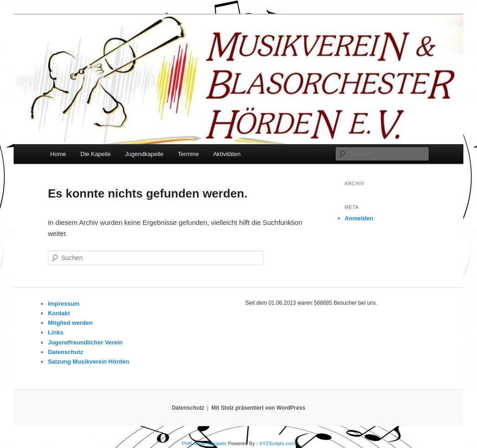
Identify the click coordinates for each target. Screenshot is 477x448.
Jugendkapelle (144, 154)
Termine (188, 154)
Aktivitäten (227, 154)
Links (56, 332)
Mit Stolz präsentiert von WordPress (258, 408)
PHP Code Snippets (204, 443)
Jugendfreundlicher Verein (85, 342)
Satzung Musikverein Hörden (88, 362)
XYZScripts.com (277, 443)
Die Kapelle (96, 154)
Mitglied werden (70, 323)
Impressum (64, 304)
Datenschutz (65, 352)
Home (58, 154)
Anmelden (359, 218)
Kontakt (59, 313)
